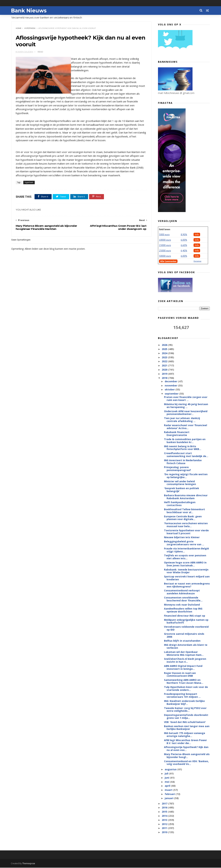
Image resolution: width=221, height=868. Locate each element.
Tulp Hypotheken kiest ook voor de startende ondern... (186, 689)
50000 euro (165, 256)
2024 (165, 353)
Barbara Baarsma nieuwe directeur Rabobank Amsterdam (186, 497)
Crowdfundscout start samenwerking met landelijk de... (186, 455)
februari (170, 794)
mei (167, 782)
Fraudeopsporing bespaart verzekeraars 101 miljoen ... (182, 696)
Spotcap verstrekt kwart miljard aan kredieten (187, 578)
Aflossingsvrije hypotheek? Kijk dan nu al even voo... (186, 749)
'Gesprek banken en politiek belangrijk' (182, 490)
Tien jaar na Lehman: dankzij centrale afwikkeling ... (182, 420)
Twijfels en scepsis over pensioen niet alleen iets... (185, 557)
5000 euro (164, 235)
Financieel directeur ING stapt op (185, 616)
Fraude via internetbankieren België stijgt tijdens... (186, 550)
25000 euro (165, 251)
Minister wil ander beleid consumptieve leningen (180, 483)
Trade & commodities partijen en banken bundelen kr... (185, 441)
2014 (165, 816)
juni (167, 778)
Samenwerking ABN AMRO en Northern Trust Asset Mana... (184, 682)
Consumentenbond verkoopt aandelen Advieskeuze (182, 592)
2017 (165, 804)
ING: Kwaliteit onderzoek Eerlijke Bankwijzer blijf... (184, 703)
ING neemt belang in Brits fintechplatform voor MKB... (183, 448)
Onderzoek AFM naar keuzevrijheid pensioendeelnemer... (186, 413)
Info (197, 235)
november (171, 386)
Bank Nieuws (29, 10)
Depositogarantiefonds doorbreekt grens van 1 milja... (186, 717)
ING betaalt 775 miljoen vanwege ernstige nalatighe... (185, 735)
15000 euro (165, 245)
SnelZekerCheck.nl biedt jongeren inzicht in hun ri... (185, 660)
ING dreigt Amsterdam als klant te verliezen (186, 646)
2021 (165, 366)
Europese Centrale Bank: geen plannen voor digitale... (183, 518)
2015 (165, 812)
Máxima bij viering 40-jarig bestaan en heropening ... (186, 406)
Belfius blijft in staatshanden (182, 641)
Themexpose (29, 864)
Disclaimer (197, 261)
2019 (165, 374)
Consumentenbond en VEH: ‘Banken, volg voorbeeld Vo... (186, 763)
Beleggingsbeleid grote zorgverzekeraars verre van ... (184, 543)
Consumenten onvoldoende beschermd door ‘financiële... (183, 599)
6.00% (184, 240)
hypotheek (30, 28)
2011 (165, 828)
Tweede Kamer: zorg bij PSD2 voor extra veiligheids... (185, 710)
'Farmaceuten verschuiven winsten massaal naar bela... (186, 525)
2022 (165, 361)
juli (167, 774)
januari (169, 798)
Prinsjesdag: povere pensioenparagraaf (177, 469)
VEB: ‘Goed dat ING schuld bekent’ (185, 722)
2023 (165, 357)
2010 (165, 832)
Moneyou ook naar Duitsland (182, 605)
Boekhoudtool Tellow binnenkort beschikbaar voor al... (184, 511)
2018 (165, 378)
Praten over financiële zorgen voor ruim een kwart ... (186, 399)
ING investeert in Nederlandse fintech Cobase (183, 462)
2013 (165, 820)
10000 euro (165, 240)
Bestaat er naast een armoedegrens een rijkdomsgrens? (187, 585)
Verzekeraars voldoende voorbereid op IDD (186, 628)
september (172, 394)
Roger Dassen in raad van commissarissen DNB (180, 675)
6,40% (184, 251)
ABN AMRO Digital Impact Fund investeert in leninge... (183, 668)
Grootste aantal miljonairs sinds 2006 (184, 635)
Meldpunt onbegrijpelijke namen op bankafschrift (186, 621)
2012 (165, 824)
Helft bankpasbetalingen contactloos (180, 504)
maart (169, 790)
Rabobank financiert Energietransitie (177, 434)
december (171, 382)
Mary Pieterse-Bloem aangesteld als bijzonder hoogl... (187, 756)
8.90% (184, 235)
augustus (171, 769)
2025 (165, 349)
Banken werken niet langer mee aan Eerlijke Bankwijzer (187, 728)
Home (19, 28)
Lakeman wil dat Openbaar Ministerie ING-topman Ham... (184, 654)
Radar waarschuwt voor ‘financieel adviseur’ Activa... (186, 427)
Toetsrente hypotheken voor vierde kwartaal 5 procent (186, 532)
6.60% (184, 245)
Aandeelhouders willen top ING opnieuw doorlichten (183, 610)
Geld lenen (165, 229)
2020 (165, 370)
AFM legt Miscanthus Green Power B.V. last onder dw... (185, 742)
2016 (165, 808)
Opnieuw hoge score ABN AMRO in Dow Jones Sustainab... (185, 564)
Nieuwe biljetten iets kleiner (182, 537)
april (168, 786)
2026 (165, 345)
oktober (170, 390)
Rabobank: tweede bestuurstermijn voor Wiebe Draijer (186, 571)
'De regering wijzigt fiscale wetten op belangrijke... (186, 476)
